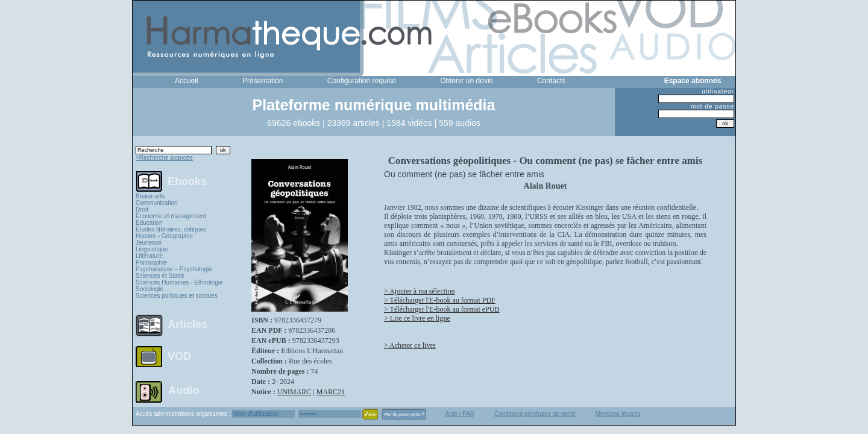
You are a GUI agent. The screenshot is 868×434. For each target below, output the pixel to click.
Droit (142, 209)
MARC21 (331, 392)
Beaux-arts (150, 196)
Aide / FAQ (460, 414)
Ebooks (187, 181)
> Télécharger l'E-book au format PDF (440, 300)
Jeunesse (149, 243)
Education (149, 223)
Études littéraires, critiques (171, 229)
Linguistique (152, 249)
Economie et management (171, 216)
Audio (184, 390)
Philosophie (151, 263)
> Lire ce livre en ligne (417, 318)
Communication (156, 203)
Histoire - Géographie (164, 236)
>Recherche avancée (164, 158)
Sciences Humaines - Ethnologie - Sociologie (181, 286)
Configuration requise (362, 81)
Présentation (263, 81)
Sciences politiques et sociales (177, 296)
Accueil (187, 81)
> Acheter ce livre (410, 345)
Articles (187, 324)
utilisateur (718, 91)
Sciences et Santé (160, 276)
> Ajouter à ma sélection (419, 291)
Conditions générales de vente (535, 414)
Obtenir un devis (466, 81)
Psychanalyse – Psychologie (174, 269)
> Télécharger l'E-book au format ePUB (442, 309)
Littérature (149, 256)
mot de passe (712, 106)
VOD (179, 356)
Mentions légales (618, 414)
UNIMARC (294, 392)
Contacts (551, 81)
